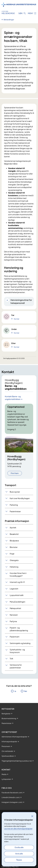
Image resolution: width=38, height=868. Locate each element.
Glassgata (14, 560)
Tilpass (19, 860)
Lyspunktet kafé (17, 595)
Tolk (11, 659)
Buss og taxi (15, 492)
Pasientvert (15, 637)
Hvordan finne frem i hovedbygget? (18, 574)
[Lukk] (32, 816)
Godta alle (19, 847)
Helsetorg (14, 567)
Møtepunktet (15, 608)
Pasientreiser (15, 511)
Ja (15, 691)
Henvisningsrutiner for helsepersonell (21, 301)
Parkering (14, 505)
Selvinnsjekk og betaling (20, 643)
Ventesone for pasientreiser (16, 666)
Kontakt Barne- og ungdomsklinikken (13, 398)
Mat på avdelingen (17, 602)
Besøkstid (14, 534)
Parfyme (13, 621)
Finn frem (15, 473)
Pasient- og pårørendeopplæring (19, 629)
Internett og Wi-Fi (17, 582)
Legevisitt (14, 589)
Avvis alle (19, 854)
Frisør (12, 554)
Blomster (14, 547)
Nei (26, 691)
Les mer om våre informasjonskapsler (18, 829)
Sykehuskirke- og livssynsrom (17, 651)
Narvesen (14, 615)
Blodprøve (14, 541)
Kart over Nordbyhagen (20, 498)
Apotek (13, 527)
